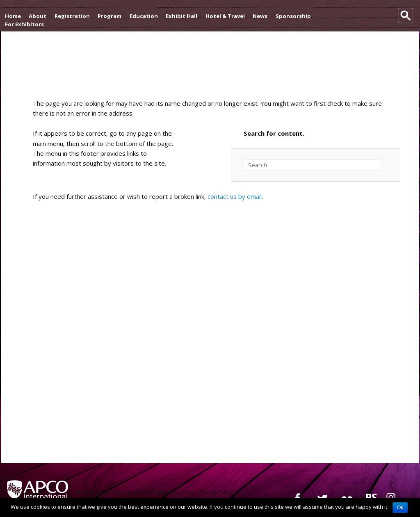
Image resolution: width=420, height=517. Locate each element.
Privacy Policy (216, 492)
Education (144, 16)
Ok (400, 508)
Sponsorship (293, 16)
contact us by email (235, 196)
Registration (72, 16)
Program (110, 16)
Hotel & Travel (225, 16)
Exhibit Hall (181, 16)
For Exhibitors (24, 24)
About (38, 16)
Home (13, 16)
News (260, 16)
